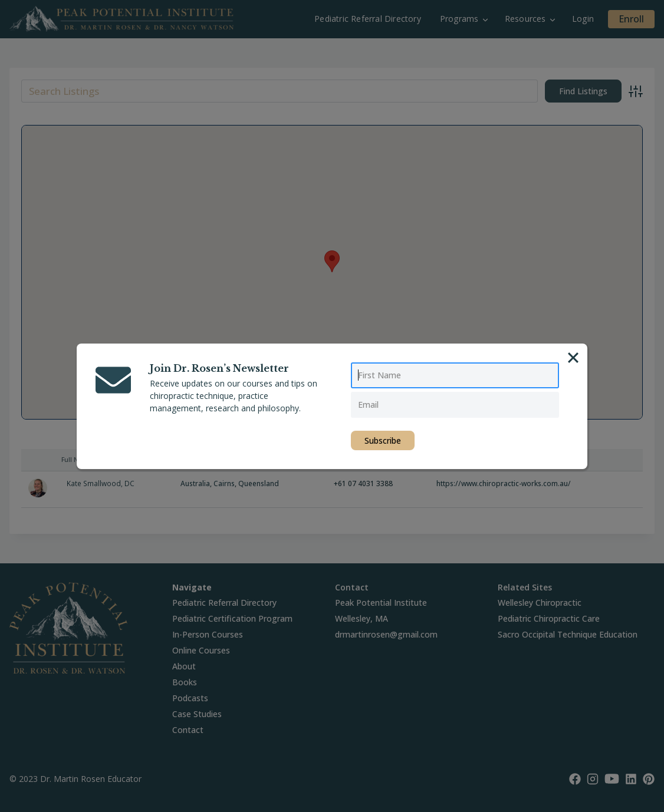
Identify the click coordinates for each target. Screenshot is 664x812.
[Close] (573, 358)
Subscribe (383, 440)
